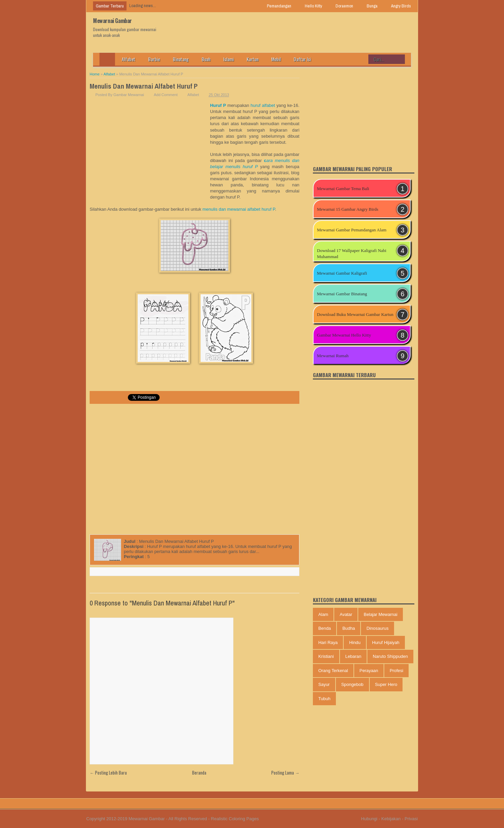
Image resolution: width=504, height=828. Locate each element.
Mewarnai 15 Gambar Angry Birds (348, 209)
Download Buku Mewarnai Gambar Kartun (355, 314)
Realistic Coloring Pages (235, 819)
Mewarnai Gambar (112, 21)
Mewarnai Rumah (333, 356)
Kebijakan (391, 819)
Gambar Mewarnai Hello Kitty (344, 335)
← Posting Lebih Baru (108, 773)
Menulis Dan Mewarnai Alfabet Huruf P (144, 86)
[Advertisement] (150, 153)
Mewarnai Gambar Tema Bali (343, 189)
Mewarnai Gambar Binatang (342, 294)
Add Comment (166, 95)
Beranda (199, 773)
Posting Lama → (285, 773)
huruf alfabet (263, 105)
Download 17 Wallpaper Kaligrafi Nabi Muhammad (352, 254)
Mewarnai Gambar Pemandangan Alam (352, 230)
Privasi (411, 819)
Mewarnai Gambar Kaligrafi (342, 273)
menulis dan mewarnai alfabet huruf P (239, 209)
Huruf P (218, 105)
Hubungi (369, 819)
